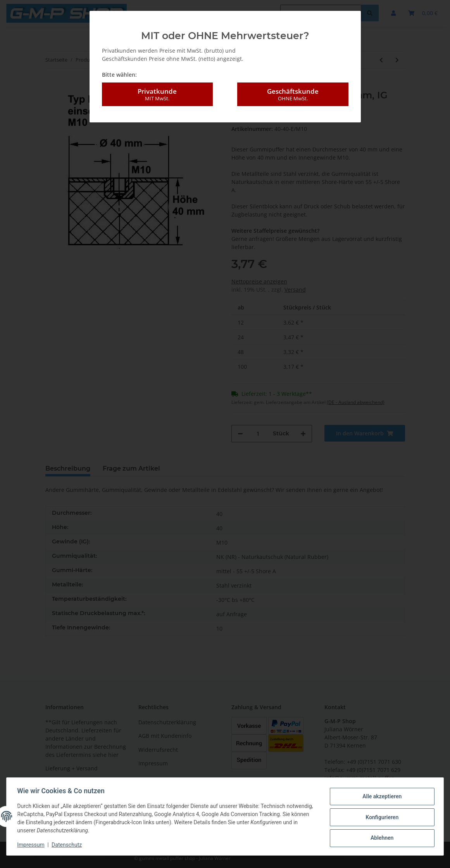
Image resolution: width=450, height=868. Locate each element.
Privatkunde (157, 95)
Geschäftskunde (293, 95)
